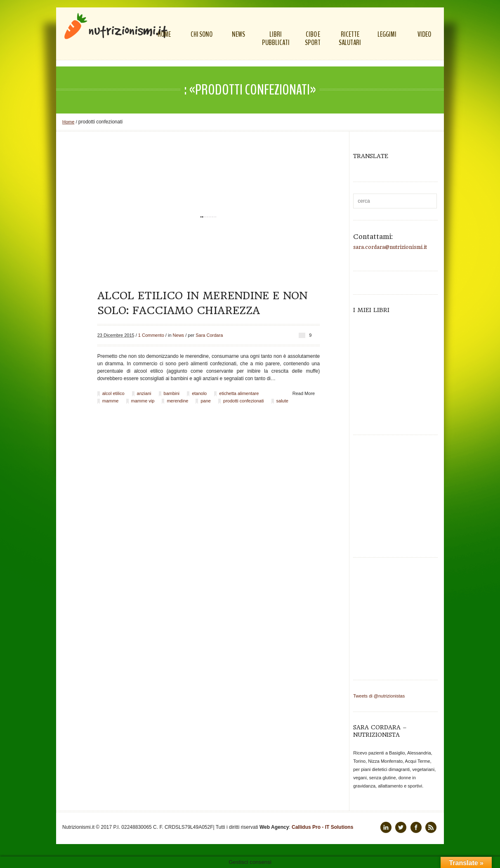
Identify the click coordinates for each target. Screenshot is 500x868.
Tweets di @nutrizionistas (379, 696)
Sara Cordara (209, 335)
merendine (177, 401)
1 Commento (151, 335)
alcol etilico (113, 393)
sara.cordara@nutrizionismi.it (390, 247)
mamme (111, 401)
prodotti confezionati (243, 401)
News (179, 335)
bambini (172, 393)
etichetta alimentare (239, 393)
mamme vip (143, 401)
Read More (304, 393)
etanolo (199, 393)
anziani (144, 393)
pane (205, 401)
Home (68, 122)
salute (282, 401)
